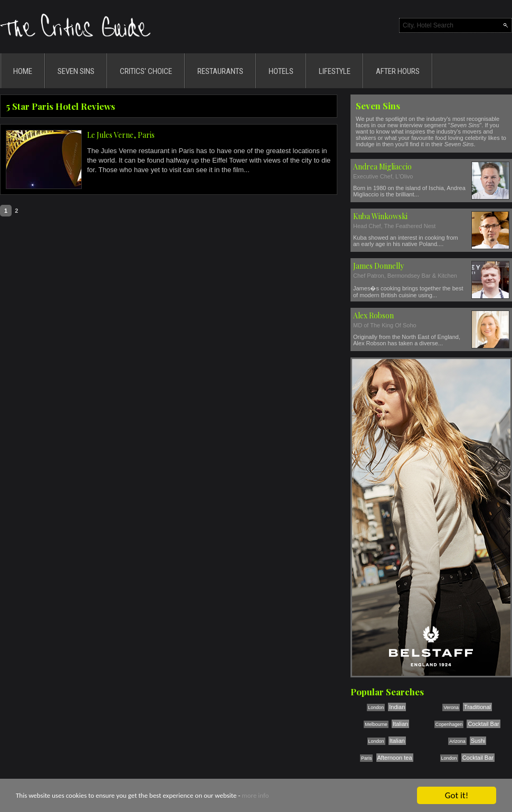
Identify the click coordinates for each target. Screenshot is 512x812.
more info (255, 796)
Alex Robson (373, 315)
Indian (397, 707)
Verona (451, 707)
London (376, 707)
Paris (367, 758)
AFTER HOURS (398, 71)
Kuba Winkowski (380, 216)
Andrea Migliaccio (382, 167)
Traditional (477, 707)
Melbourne (376, 724)
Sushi (478, 741)
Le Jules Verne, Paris (121, 135)
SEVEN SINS (76, 71)
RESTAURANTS (220, 71)
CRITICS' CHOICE (146, 71)
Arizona (457, 741)
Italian (400, 724)
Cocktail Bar (483, 724)
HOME (23, 71)
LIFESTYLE (335, 71)
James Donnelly (378, 266)
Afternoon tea (395, 758)
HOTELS (281, 71)
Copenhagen (449, 724)
